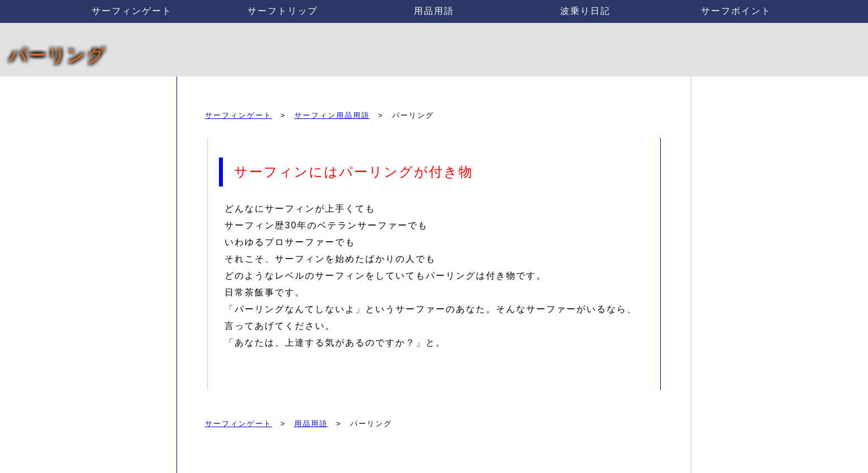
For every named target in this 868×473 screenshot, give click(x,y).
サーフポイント (736, 11)
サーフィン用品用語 (332, 115)
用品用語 (434, 11)
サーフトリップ (283, 11)
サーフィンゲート (132, 11)
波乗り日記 (585, 11)
